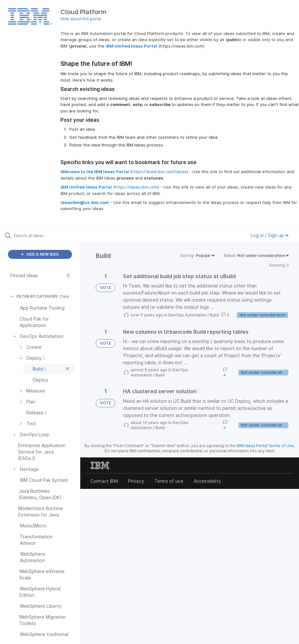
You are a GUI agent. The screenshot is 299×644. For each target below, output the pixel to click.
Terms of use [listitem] (169, 481)
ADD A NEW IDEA (40, 254)
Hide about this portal (81, 19)
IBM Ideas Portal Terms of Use (265, 446)
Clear (65, 296)
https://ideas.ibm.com (136, 187)
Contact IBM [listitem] (104, 481)
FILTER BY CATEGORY (34, 296)
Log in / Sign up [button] (270, 235)
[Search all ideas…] (43, 235)
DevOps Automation (187, 315)
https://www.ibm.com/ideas (159, 172)
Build (214, 315)
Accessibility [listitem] (207, 481)
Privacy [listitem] (136, 481)
